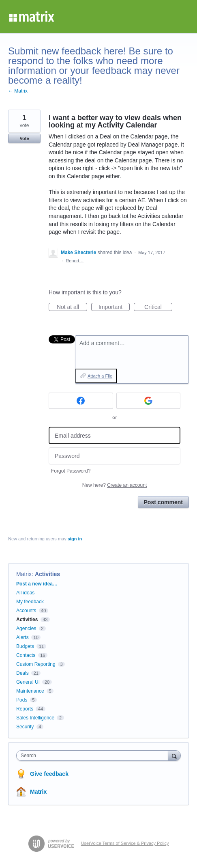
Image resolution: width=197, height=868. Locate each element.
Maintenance (30, 691)
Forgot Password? (71, 471)
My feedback (30, 602)
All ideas (25, 593)
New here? (115, 485)
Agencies (26, 628)
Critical (158, 307)
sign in (75, 539)
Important (114, 307)
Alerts (22, 637)
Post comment (163, 502)
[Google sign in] (149, 401)
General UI (28, 682)
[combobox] (94, 756)
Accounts (26, 611)
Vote (24, 138)
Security (25, 727)
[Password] (115, 456)
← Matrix (18, 91)
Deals (22, 673)
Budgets (25, 646)
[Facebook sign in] (81, 401)
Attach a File (100, 376)
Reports (25, 709)
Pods (22, 700)
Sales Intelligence (35, 718)
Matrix (24, 574)
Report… (75, 261)
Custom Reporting (36, 664)
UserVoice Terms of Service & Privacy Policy (125, 843)
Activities (47, 574)
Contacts (26, 655)
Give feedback (49, 774)
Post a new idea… (37, 584)
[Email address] (115, 435)
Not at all (72, 307)
